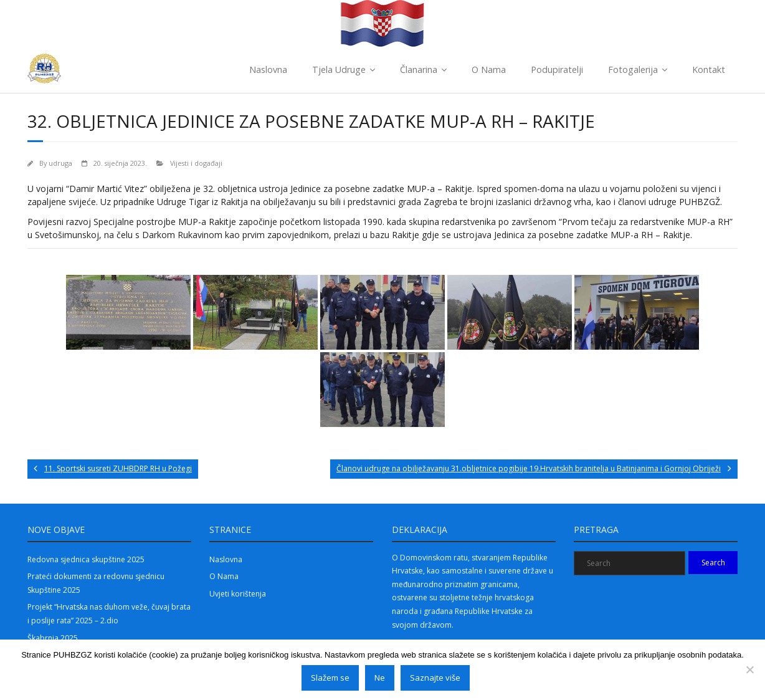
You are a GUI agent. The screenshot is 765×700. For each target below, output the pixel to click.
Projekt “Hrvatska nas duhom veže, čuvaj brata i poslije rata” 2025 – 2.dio (109, 614)
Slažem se (330, 678)
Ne (380, 678)
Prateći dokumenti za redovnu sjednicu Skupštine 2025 (96, 583)
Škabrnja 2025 (53, 638)
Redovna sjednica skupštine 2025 (86, 559)
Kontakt (709, 70)
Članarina (419, 70)
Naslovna (268, 70)
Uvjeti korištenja (238, 594)
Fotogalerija (633, 70)
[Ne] (749, 669)
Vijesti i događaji (196, 163)
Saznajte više (435, 678)
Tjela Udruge (339, 70)
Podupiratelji (557, 70)
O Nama (489, 70)
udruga (60, 163)
